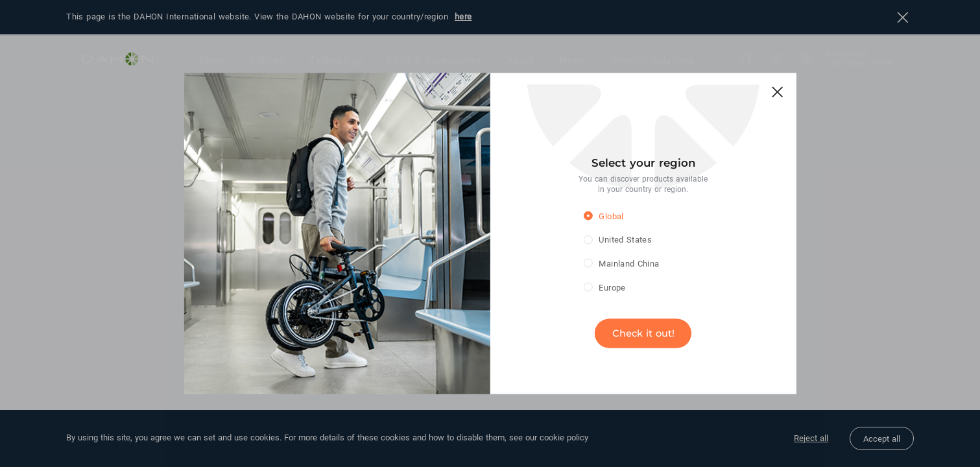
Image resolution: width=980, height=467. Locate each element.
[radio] (633, 216)
